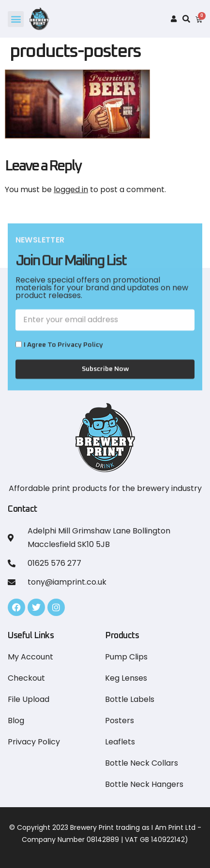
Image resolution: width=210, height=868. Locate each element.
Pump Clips (126, 657)
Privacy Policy (34, 742)
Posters (120, 721)
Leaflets (120, 742)
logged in (71, 189)
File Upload (29, 699)
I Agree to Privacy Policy (63, 354)
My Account (30, 657)
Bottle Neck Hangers (144, 784)
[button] (16, 19)
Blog (16, 721)
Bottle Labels (130, 699)
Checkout (26, 678)
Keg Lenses (126, 678)
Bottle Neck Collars (142, 763)
